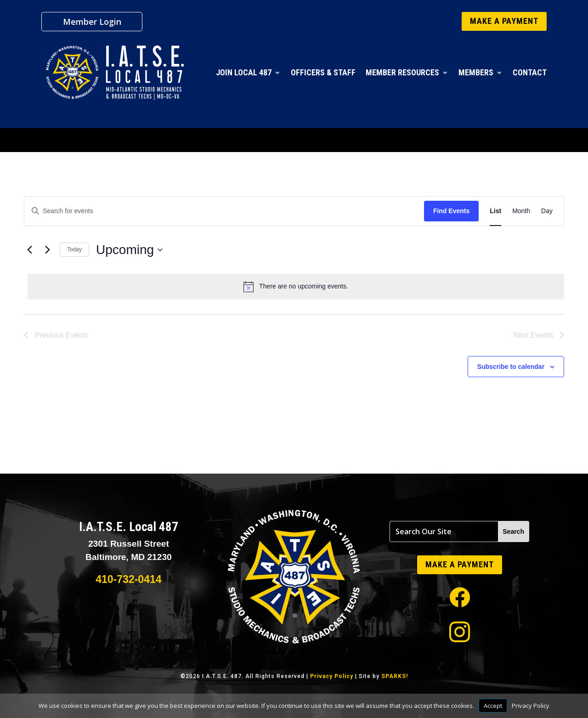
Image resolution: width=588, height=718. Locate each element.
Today (74, 249)
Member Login (92, 23)
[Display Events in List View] (495, 211)
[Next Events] (47, 250)
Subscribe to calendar (511, 367)
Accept (493, 706)
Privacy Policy (332, 676)
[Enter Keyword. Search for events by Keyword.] (224, 211)
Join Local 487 (244, 72)
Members (476, 72)
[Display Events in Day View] (547, 211)
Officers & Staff (323, 72)
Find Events (451, 211)
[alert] (296, 287)
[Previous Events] (29, 250)
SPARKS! (395, 676)
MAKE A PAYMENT (504, 21)
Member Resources (402, 72)
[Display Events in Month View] (521, 211)
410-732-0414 (128, 579)
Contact (530, 72)
